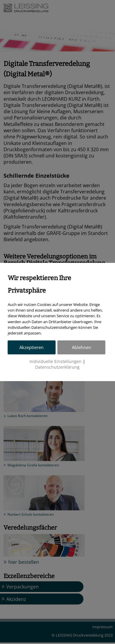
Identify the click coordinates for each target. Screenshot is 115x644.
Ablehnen (81, 347)
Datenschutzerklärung (57, 367)
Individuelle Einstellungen (56, 362)
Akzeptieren (31, 347)
